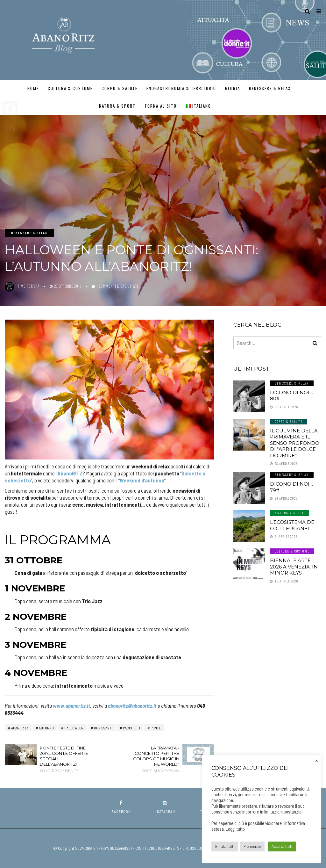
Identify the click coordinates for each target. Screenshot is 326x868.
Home (33, 88)
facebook (121, 807)
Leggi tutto (235, 829)
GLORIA (233, 88)
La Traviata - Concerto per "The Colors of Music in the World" (155, 759)
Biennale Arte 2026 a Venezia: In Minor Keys (294, 567)
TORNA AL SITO (160, 106)
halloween (74, 728)
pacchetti (131, 728)
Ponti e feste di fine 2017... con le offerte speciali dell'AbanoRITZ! (64, 759)
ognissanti (103, 728)
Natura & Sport (117, 106)
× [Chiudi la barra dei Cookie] (317, 760)
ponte (156, 728)
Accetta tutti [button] (282, 846)
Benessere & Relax (270, 88)
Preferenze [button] (252, 846)
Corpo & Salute (120, 88)
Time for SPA (28, 286)
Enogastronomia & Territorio (181, 88)
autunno (46, 728)
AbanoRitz (20, 728)
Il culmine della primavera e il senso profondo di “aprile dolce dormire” (295, 443)
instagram (165, 807)
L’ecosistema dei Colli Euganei (293, 525)
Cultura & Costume (70, 88)
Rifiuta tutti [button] (225, 846)
